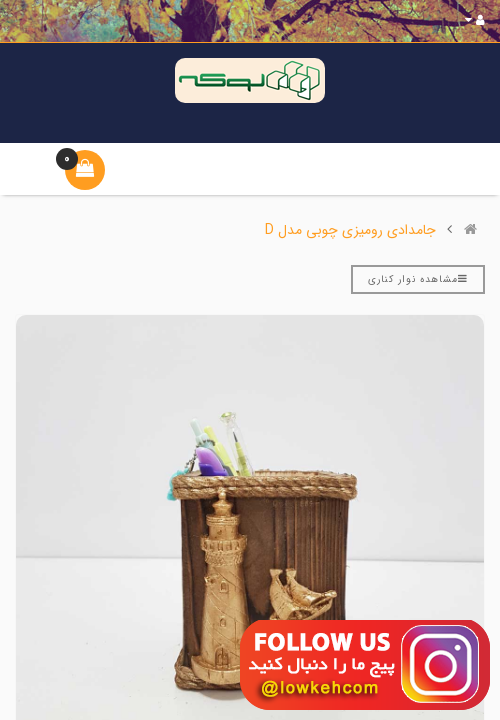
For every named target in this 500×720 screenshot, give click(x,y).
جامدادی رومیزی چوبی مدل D (350, 230)
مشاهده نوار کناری (418, 279)
